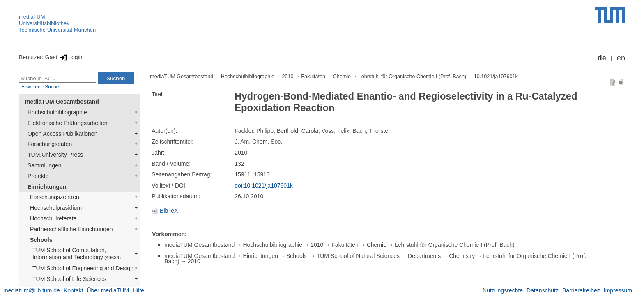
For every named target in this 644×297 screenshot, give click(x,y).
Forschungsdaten (50, 144)
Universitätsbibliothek (44, 23)
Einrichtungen (47, 187)
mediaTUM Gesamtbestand (62, 102)
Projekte (38, 176)
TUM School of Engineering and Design (83, 268)
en (621, 58)
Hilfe (138, 290)
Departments (424, 256)
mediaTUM (32, 17)
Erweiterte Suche (40, 87)
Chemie (342, 77)
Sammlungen (45, 165)
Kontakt (73, 290)
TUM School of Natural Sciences (358, 256)
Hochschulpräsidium (56, 208)
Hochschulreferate (53, 218)
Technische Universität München (57, 30)
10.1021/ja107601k (496, 77)
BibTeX (165, 211)
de (602, 58)
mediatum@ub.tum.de (32, 290)
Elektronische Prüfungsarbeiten (68, 123)
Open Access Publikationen (62, 134)
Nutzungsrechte (503, 290)
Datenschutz (543, 290)
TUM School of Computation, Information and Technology (77, 254)
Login (70, 57)
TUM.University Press (55, 155)
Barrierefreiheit (581, 290)
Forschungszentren (55, 197)
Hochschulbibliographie (57, 112)
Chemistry (462, 256)
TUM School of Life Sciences (69, 279)
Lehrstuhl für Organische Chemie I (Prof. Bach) (412, 77)
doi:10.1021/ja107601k (264, 186)
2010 (288, 77)
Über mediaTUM (108, 290)
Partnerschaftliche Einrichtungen (71, 229)
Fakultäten (313, 77)
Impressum (618, 290)
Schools (41, 240)
